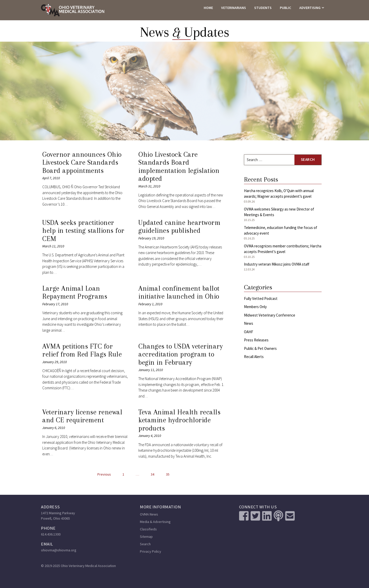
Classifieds (148, 529)
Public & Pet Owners (260, 348)
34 (152, 474)
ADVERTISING (310, 8)
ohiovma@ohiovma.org (59, 550)
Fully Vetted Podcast (261, 298)
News (249, 323)
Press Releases (256, 340)
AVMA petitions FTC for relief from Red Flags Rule (82, 350)
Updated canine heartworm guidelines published (179, 227)
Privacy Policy (151, 551)
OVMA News (149, 514)
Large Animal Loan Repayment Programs (75, 292)
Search (145, 544)
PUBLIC (285, 8)
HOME (208, 8)
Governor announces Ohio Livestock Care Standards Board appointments (82, 162)
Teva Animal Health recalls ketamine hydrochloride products (179, 420)
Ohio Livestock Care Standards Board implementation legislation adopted (179, 167)
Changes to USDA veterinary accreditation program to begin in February (181, 354)
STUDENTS (263, 8)
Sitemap (146, 537)
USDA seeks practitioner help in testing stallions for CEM (83, 231)
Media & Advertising (155, 522)
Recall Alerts (254, 357)
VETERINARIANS (234, 8)
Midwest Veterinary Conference (270, 315)
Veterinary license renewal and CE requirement (82, 416)
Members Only (255, 307)
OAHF (249, 332)
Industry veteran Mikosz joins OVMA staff (277, 264)
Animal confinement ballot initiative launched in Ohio (179, 292)
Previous (104, 474)
